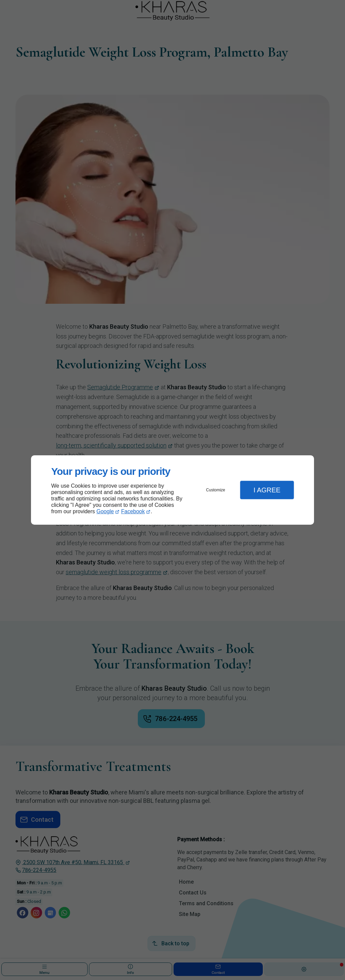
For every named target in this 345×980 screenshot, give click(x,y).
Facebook (133, 511)
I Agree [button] (267, 490)
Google (105, 511)
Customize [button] (216, 490)
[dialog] (172, 490)
